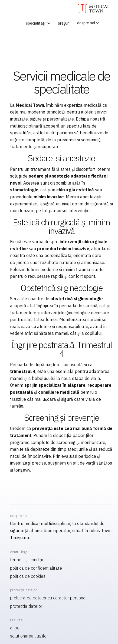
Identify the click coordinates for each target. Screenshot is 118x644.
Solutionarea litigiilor (29, 636)
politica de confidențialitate (36, 568)
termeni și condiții (26, 560)
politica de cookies (28, 576)
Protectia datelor (26, 606)
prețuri (64, 23)
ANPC (15, 628)
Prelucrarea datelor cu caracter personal (48, 598)
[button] (37, 23)
